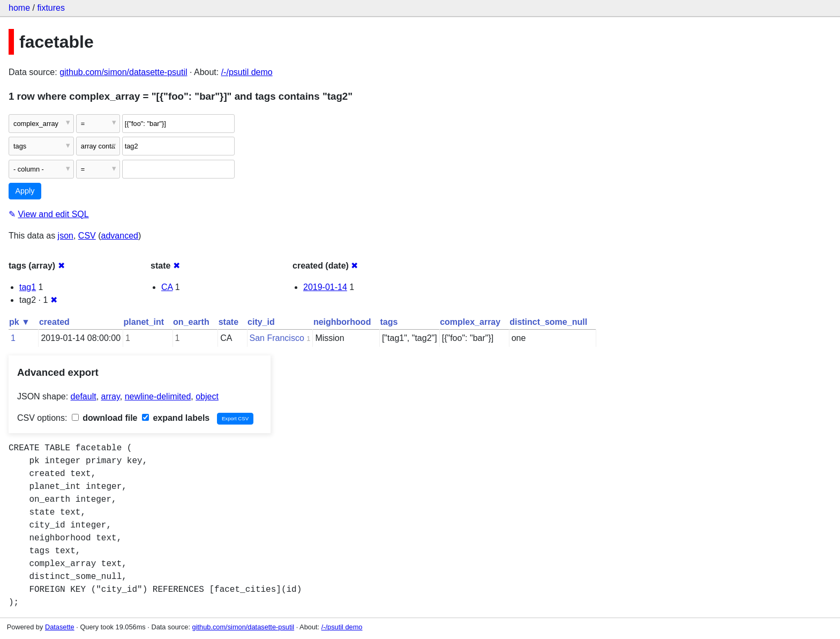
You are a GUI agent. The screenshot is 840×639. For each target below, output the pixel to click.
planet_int (144, 322)
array (111, 396)
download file (105, 418)
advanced (120, 236)
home (19, 8)
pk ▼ (20, 322)
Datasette (60, 627)
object (207, 396)
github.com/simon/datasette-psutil (123, 72)
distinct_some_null (548, 322)
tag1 (28, 287)
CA (167, 287)
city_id (261, 322)
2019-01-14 (325, 287)
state (228, 322)
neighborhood (342, 322)
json (66, 236)
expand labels (176, 418)
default (84, 396)
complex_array (470, 322)
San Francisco (277, 338)
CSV (87, 236)
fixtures (51, 8)
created (54, 322)
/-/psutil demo (247, 72)
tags (389, 322)
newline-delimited (158, 396)
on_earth (191, 322)
